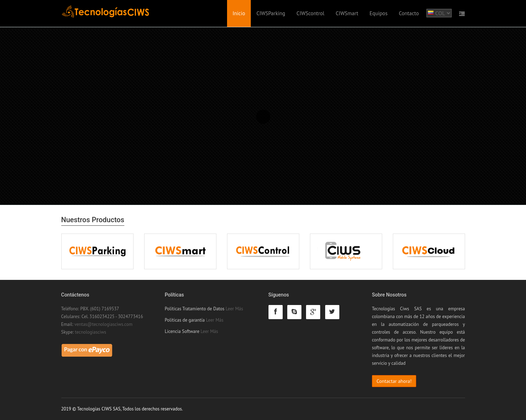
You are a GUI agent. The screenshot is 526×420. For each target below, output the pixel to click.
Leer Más (234, 309)
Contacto (409, 13)
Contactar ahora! (394, 381)
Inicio (239, 13)
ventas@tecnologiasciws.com (103, 324)
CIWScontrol (310, 13)
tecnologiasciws (91, 332)
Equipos (378, 13)
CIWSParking (271, 13)
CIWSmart (347, 13)
